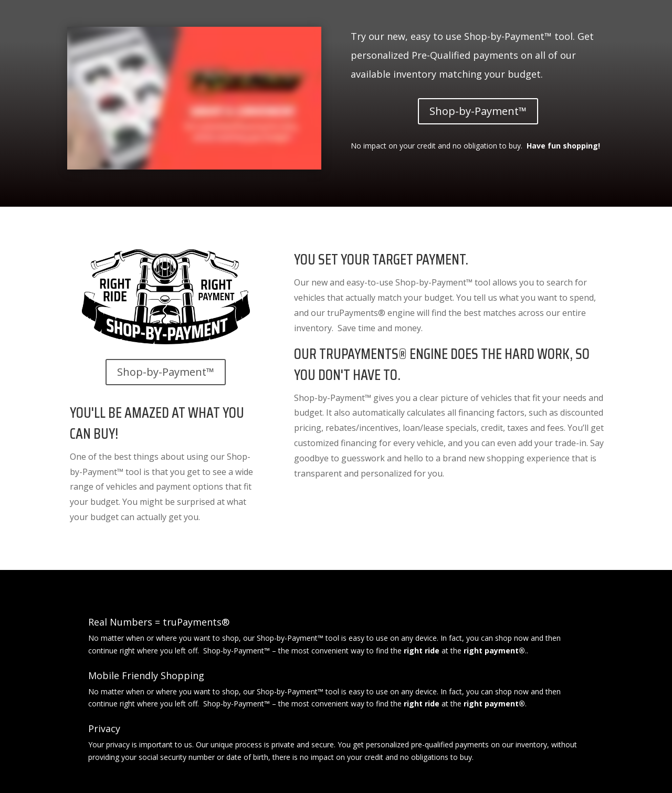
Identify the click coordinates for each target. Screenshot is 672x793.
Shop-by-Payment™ (478, 111)
